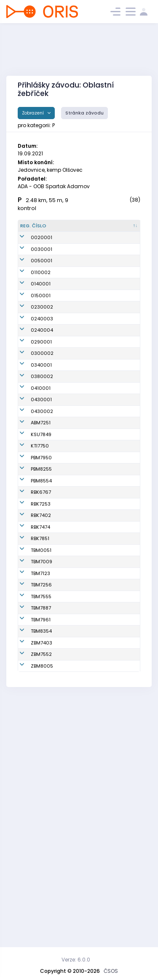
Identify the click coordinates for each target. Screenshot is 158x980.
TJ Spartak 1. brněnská (113, 572)
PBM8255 (41, 591)
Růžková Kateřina (69, 609)
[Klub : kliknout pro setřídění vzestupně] (119, 229)
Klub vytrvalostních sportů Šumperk (117, 525)
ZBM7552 (41, 887)
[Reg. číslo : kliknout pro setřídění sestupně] (37, 229)
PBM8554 (41, 609)
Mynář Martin (75, 868)
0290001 (41, 394)
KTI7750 (40, 550)
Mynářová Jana (71, 887)
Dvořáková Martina (71, 646)
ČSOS (111, 971)
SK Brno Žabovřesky (112, 869)
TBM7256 (41, 776)
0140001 (41, 308)
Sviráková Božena (71, 813)
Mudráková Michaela (72, 795)
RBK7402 (41, 665)
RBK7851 (40, 702)
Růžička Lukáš (75, 525)
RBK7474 (40, 683)
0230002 (42, 338)
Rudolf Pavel (74, 665)
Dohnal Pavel (74, 905)
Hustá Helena (75, 831)
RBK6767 (41, 628)
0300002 (42, 413)
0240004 (42, 375)
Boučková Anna (70, 720)
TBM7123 (40, 757)
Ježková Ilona (75, 776)
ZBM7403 (42, 868)
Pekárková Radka (71, 628)
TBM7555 (41, 794)
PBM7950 (41, 572)
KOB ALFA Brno (115, 503)
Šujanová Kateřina (70, 702)
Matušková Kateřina (72, 683)
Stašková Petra (70, 591)
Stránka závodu (84, 113)
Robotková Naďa (71, 572)
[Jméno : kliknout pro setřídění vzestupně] (77, 229)
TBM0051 (41, 720)
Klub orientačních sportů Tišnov (115, 550)
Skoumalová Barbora (74, 550)
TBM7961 (41, 831)
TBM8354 (41, 850)
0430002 (42, 484)
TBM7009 (42, 739)
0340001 (41, 427)
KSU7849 (41, 525)
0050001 (42, 274)
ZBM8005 (42, 905)
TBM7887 (41, 813)
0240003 (42, 357)
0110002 (41, 290)
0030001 (42, 260)
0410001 (41, 458)
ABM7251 (41, 503)
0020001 (42, 245)
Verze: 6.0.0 (76, 960)
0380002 (42, 442)
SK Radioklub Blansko (114, 628)
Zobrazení (33, 113)
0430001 (41, 469)
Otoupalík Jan (76, 757)
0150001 (41, 323)
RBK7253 (41, 646)
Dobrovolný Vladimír (72, 739)
